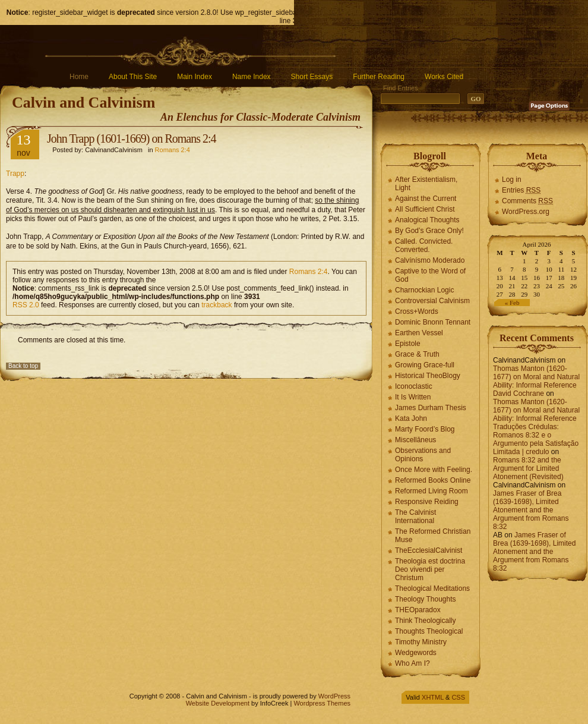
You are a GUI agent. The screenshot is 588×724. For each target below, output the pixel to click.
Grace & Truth (417, 354)
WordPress (334, 696)
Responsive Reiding (427, 502)
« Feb (512, 303)
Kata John (411, 418)
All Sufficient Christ (425, 209)
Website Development (218, 703)
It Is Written (413, 397)
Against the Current (426, 199)
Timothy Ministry (421, 642)
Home (79, 77)
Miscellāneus (415, 440)
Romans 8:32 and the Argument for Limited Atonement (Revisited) (528, 468)
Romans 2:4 (173, 150)
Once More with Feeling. (434, 470)
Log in (512, 180)
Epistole (408, 344)
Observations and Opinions (423, 455)
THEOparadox (418, 610)
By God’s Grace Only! (429, 231)
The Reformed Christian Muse (433, 536)
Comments (527, 201)
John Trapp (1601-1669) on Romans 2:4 (132, 138)
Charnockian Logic (424, 290)
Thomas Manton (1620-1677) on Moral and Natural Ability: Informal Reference (536, 377)
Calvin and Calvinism (83, 103)
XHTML (433, 697)
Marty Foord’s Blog (425, 429)
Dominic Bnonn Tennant (433, 322)
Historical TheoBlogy (428, 376)
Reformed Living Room (431, 491)
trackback (216, 305)
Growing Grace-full (425, 365)
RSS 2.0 (26, 305)
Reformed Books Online (433, 480)
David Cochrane (519, 394)
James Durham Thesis (431, 408)
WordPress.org (526, 212)
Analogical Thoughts (427, 220)
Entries (521, 190)
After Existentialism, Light (426, 184)
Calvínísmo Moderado (430, 260)
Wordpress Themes (322, 703)
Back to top (23, 366)
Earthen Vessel (419, 333)
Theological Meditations (432, 588)
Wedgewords (416, 653)
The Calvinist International (415, 517)
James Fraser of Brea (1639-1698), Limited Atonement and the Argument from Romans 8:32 (531, 510)
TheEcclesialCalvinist (429, 550)
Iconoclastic (414, 386)
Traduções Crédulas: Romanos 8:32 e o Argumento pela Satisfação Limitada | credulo (536, 439)
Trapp (15, 174)
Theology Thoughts (426, 599)
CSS (458, 697)
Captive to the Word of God (430, 275)
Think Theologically (426, 621)
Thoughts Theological (429, 631)
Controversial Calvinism (432, 301)
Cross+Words (417, 311)
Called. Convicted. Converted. (424, 245)
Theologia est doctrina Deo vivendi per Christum (430, 569)
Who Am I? (412, 663)
